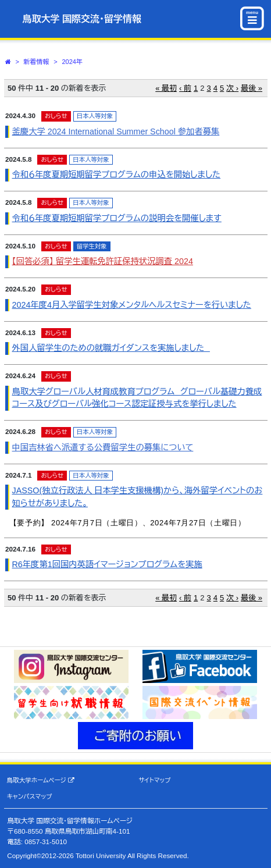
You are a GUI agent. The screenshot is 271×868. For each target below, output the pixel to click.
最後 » (252, 88)
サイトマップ (154, 780)
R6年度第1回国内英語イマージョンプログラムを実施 (107, 564)
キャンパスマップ (30, 796)
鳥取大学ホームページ (41, 780)
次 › (232, 88)
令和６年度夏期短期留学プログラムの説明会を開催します (117, 218)
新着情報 (37, 62)
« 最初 (166, 88)
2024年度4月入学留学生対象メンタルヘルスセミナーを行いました (132, 305)
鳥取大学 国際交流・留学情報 (82, 19)
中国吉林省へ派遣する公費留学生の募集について (103, 447)
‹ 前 (185, 88)
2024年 (72, 62)
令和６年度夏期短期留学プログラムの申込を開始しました (117, 175)
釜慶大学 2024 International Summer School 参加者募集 (116, 131)
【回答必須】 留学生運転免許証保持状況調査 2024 (103, 261)
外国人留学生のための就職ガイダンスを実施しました (111, 348)
